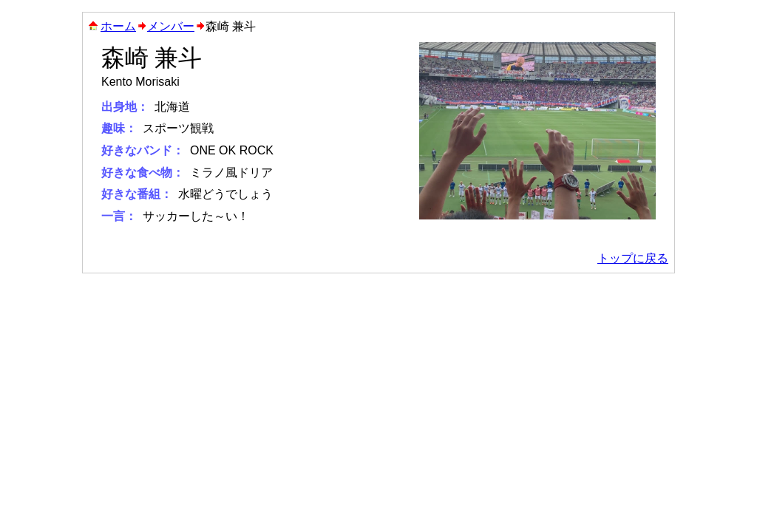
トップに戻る (633, 258)
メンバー (171, 26)
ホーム (118, 26)
